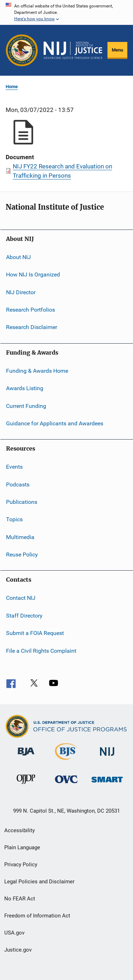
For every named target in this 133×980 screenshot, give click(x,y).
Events (14, 467)
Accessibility (20, 830)
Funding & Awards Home (37, 371)
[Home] (73, 50)
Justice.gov (18, 950)
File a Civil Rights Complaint (41, 650)
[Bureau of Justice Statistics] (66, 761)
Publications (22, 502)
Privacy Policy (21, 865)
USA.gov (14, 933)
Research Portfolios (31, 310)
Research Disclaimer (32, 327)
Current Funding (26, 406)
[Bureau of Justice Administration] (26, 757)
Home (12, 87)
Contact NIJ (21, 598)
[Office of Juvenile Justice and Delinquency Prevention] (26, 785)
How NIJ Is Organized (33, 274)
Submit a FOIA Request (35, 633)
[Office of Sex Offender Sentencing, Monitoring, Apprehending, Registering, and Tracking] (107, 784)
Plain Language (22, 847)
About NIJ (18, 257)
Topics (14, 519)
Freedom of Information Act (37, 916)
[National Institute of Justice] (107, 757)
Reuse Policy (22, 554)
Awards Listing (25, 388)
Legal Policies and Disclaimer (39, 882)
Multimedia (20, 537)
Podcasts (18, 484)
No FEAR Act (20, 899)
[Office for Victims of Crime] (66, 784)
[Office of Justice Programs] (22, 50)
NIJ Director (21, 292)
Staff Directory (24, 616)
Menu (117, 50)
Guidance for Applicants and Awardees (55, 423)
